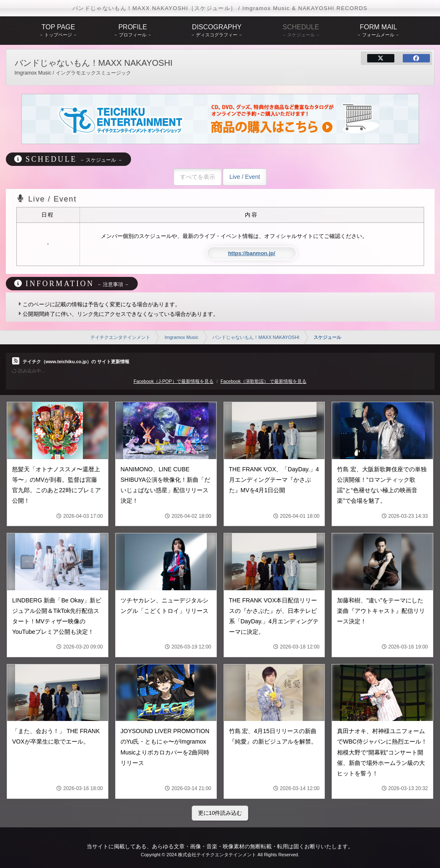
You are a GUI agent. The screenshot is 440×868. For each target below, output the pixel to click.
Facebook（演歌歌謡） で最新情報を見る (264, 381)
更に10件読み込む (220, 813)
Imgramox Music (181, 337)
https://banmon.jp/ (252, 253)
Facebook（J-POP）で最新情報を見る (174, 381)
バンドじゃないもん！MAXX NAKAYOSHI (256, 337)
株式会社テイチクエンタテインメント (217, 855)
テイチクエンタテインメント (120, 337)
